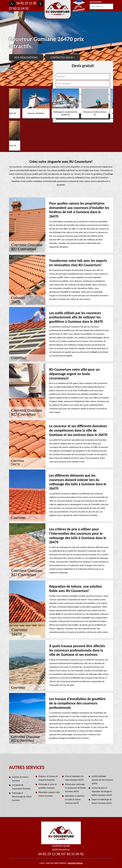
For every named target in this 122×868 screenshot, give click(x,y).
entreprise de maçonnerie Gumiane (21, 787)
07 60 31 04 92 (73, 854)
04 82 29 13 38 (23, 3)
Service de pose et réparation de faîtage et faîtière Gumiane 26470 (102, 791)
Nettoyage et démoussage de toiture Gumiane (22, 797)
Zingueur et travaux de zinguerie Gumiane (48, 778)
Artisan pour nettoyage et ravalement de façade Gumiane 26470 (75, 788)
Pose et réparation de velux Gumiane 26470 (74, 778)
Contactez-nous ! (63, 57)
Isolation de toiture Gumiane (20, 779)
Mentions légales (75, 863)
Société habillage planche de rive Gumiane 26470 (102, 780)
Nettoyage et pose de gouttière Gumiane (48, 786)
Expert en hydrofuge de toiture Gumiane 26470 (102, 801)
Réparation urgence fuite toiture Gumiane (49, 794)
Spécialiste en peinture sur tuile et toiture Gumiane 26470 (75, 799)
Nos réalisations (26, 57)
